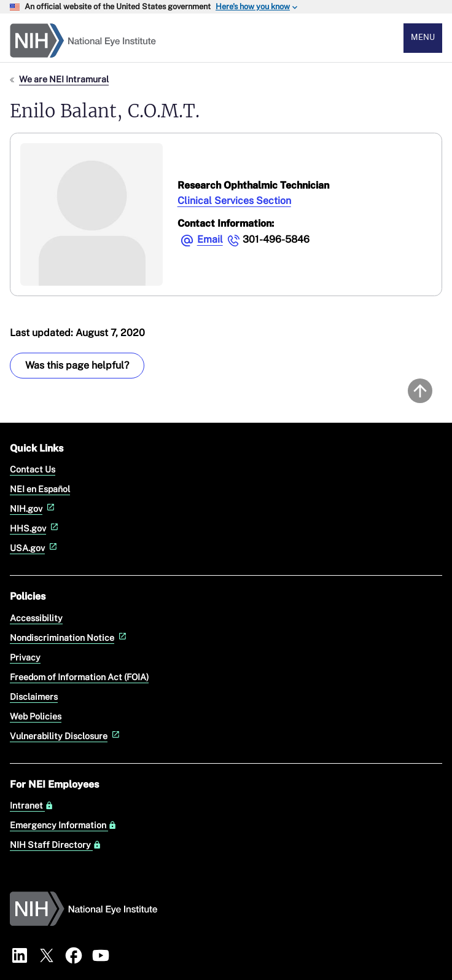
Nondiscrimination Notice (69, 637)
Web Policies (36, 716)
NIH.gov (33, 508)
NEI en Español (40, 489)
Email (210, 239)
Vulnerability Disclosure (66, 736)
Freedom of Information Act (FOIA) (79, 677)
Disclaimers (34, 696)
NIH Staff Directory (56, 845)
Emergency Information (63, 825)
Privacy (25, 657)
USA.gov (35, 548)
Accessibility (36, 618)
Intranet (32, 806)
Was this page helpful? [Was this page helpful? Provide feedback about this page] (77, 365)
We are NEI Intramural (64, 79)
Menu (423, 37)
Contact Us (33, 469)
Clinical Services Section (234, 201)
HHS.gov (35, 528)
